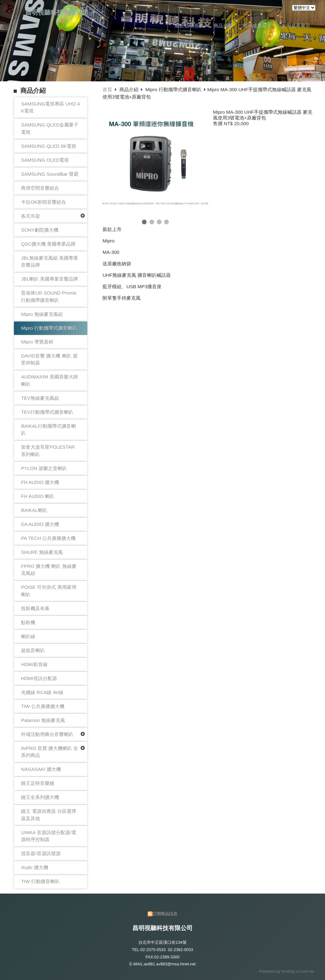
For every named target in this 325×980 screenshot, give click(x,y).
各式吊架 (30, 216)
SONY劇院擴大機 (40, 230)
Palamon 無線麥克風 (43, 720)
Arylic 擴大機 (35, 867)
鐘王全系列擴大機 (40, 797)
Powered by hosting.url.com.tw (286, 971)
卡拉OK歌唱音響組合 (43, 202)
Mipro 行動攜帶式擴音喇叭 (49, 328)
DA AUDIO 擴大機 (40, 524)
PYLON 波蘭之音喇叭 (44, 468)
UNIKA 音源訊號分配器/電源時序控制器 (48, 836)
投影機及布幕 (35, 608)
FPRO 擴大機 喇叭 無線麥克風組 (49, 570)
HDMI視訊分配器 (39, 678)
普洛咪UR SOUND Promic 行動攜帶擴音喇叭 (49, 296)
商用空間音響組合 (40, 188)
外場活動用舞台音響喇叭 (47, 734)
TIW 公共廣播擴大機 (43, 706)
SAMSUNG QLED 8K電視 (48, 146)
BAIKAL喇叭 (34, 510)
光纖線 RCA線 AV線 (42, 692)
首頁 (107, 89)
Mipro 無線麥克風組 (42, 314)
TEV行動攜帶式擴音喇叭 (47, 412)
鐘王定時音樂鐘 (38, 783)
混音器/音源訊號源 (41, 853)
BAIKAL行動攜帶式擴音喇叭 (48, 430)
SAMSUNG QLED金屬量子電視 (50, 128)
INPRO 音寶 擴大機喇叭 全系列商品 (50, 752)
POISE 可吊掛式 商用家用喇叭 (49, 591)
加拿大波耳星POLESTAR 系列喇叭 (48, 451)
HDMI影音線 (34, 664)
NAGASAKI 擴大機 (41, 769)
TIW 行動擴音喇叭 (40, 881)
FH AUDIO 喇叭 (38, 496)
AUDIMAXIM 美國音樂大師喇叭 (49, 380)
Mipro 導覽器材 (37, 342)
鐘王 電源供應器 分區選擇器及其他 (48, 815)
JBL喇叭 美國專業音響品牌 (50, 279)
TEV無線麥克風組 (40, 398)
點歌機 (28, 622)
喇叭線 (28, 636)
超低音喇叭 (33, 650)
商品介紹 (129, 89)
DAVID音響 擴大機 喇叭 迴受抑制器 (49, 359)
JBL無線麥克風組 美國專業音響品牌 (50, 262)
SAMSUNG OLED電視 (45, 160)
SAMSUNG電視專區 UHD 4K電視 (50, 107)
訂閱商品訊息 (165, 914)
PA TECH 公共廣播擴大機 (48, 538)
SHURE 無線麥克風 (42, 552)
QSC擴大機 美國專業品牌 (48, 244)
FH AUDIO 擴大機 (40, 482)
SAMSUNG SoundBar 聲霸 (50, 174)
